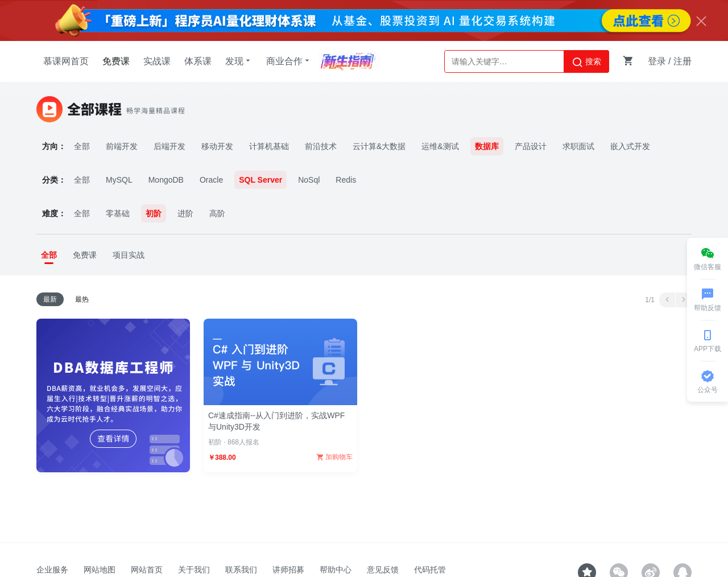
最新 (50, 299)
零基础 (118, 213)
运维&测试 (440, 146)
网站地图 (100, 570)
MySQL (119, 180)
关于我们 (194, 570)
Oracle (211, 180)
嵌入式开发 (630, 146)
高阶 (217, 213)
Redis (346, 180)
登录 (657, 61)
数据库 (487, 146)
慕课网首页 (66, 61)
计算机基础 (269, 146)
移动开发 (217, 146)
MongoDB (166, 180)
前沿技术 (321, 146)
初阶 (154, 213)
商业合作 (289, 61)
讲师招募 (288, 570)
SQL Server (260, 180)
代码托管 (430, 570)
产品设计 (531, 146)
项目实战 (129, 255)
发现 (239, 61)
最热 (82, 299)
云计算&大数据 (379, 146)
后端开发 (169, 146)
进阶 (185, 213)
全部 (82, 146)
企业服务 (52, 570)
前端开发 (122, 146)
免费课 (116, 61)
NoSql (309, 180)
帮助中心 (336, 570)
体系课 (198, 61)
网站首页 (147, 570)
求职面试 (578, 146)
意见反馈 (383, 570)
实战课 (157, 61)
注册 (682, 61)
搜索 (586, 62)
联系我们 (241, 570)
